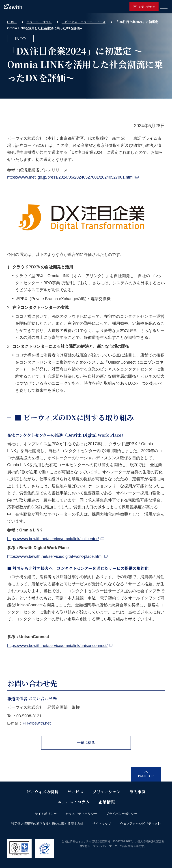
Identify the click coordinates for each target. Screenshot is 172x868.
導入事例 (138, 792)
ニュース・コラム (39, 22)
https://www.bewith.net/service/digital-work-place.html (57, 556)
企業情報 (107, 802)
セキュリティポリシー (81, 814)
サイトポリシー (46, 814)
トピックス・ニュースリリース (84, 22)
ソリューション (106, 792)
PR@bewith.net (37, 723)
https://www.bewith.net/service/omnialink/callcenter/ (56, 539)
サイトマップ (102, 824)
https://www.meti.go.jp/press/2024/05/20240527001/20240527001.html (73, 177)
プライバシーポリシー (122, 814)
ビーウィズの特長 (43, 792)
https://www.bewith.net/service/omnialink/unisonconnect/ (60, 646)
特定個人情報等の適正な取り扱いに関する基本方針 (47, 824)
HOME (12, 22)
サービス (75, 792)
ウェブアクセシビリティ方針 (140, 824)
